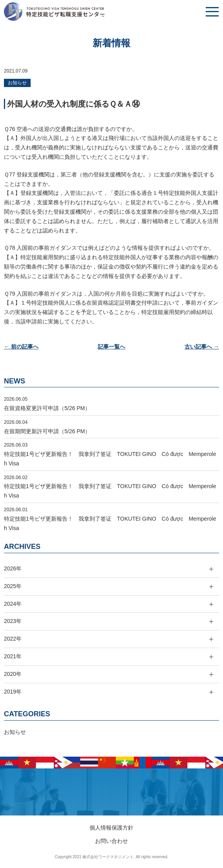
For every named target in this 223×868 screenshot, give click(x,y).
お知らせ (17, 83)
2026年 (13, 568)
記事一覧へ (111, 347)
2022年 (13, 639)
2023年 (13, 621)
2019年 (13, 692)
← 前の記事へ (21, 347)
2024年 (13, 604)
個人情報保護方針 (111, 828)
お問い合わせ (111, 841)
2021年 (13, 656)
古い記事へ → (202, 347)
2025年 (13, 586)
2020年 (13, 674)
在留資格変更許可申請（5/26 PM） (47, 408)
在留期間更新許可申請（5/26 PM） (47, 431)
